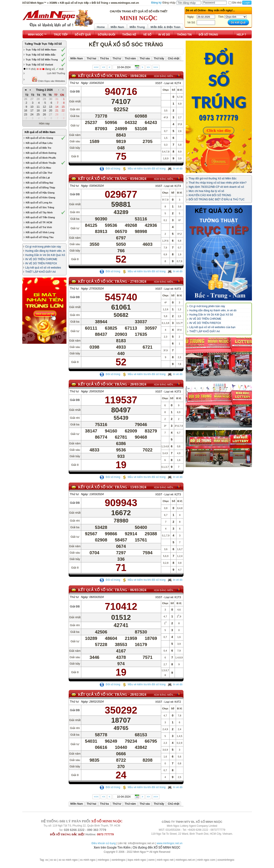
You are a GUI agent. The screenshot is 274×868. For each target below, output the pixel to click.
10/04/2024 (138, 76)
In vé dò (175, 169)
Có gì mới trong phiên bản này (43, 247)
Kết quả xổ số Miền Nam (40, 132)
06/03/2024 (138, 590)
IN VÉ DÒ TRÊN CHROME (41, 259)
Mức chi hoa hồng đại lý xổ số (207, 191)
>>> (156, 67)
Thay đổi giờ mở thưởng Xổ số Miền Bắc (213, 178)
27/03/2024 (138, 281)
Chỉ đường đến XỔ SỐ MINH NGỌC (157, 847)
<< (104, 67)
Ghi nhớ (235, 3)
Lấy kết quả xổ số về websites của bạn (213, 327)
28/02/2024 (138, 694)
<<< (96, 67)
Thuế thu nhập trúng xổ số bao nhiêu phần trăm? (218, 183)
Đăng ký (156, 3)
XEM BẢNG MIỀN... (164, 76)
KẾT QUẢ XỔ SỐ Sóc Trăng (103, 76)
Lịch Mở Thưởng (56, 73)
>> (148, 67)
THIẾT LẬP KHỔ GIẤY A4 (41, 272)
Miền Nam (117, 27)
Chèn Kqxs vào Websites (48, 79)
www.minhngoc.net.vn (169, 843)
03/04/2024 (138, 179)
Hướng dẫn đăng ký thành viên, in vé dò (213, 310)
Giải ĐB (75, 91)
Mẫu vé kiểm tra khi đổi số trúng (144, 169)
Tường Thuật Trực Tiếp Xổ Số (43, 44)
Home (101, 27)
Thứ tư (74, 83)
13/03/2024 (138, 487)
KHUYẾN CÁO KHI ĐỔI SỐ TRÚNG (210, 195)
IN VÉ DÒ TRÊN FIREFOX (41, 263)
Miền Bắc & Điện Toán (165, 27)
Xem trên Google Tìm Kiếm (112, 847)
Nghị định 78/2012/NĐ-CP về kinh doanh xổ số (216, 187)
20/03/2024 (138, 384)
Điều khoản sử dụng (104, 843)
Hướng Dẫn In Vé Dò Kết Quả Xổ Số (211, 315)
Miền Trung (137, 27)
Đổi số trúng (110, 169)
